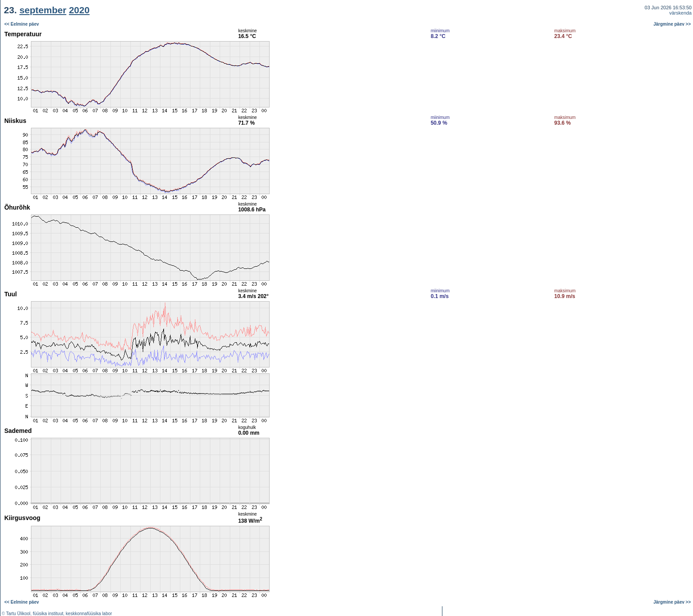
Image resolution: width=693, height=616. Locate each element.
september (43, 10)
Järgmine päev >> (672, 24)
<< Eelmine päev (22, 24)
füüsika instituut (48, 614)
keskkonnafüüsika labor (89, 614)
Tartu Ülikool (18, 614)
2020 (79, 10)
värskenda (680, 13)
